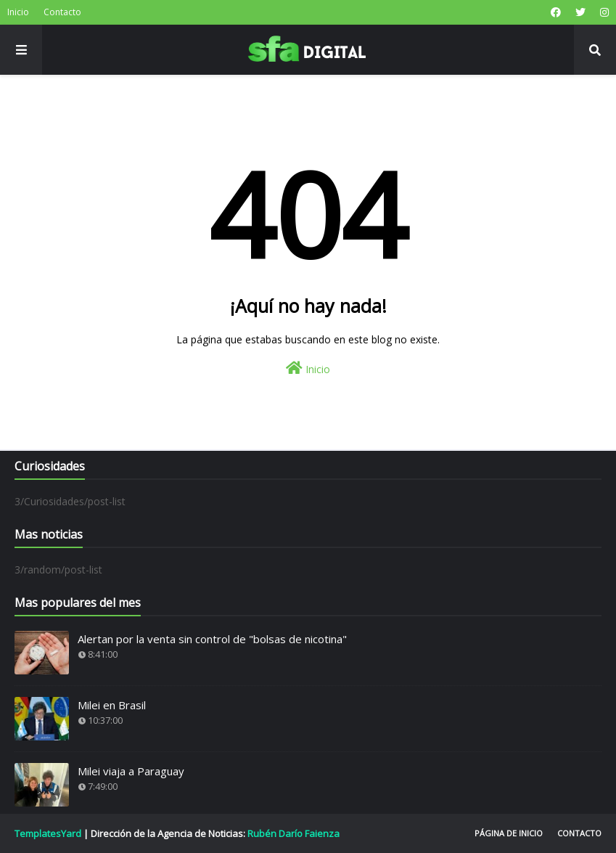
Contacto (62, 12)
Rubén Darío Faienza (293, 833)
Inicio (18, 12)
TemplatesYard (48, 833)
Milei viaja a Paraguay (131, 771)
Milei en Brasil (112, 705)
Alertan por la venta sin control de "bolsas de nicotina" (212, 639)
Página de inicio (509, 833)
